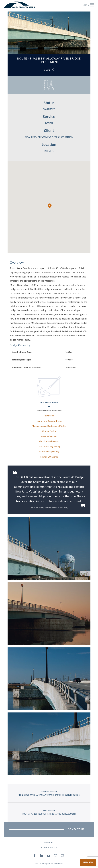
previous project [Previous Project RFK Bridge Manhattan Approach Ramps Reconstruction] (49, 793)
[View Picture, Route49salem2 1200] (49, 614)
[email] (63, 856)
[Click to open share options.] (49, 70)
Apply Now (88, 862)
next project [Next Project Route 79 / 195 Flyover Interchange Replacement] (49, 812)
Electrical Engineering (49, 441)
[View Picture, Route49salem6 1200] (49, 549)
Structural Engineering (49, 452)
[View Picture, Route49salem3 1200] (49, 679)
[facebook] (35, 856)
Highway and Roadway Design (49, 421)
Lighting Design (49, 431)
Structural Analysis (49, 436)
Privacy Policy (49, 848)
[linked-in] (42, 856)
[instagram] (56, 856)
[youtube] (49, 856)
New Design (49, 416)
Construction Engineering (49, 447)
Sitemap (49, 842)
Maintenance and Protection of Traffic (49, 426)
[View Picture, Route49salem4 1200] (49, 744)
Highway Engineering (49, 457)
